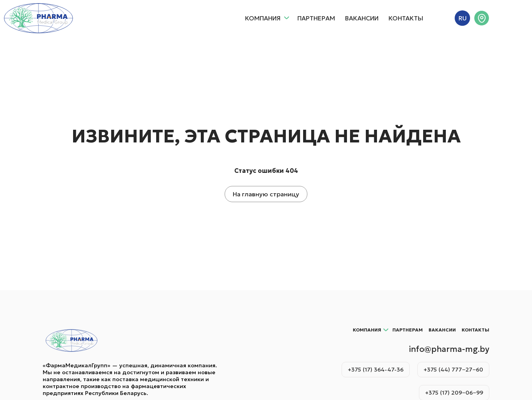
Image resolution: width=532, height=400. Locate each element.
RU (463, 18)
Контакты (406, 18)
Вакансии (362, 18)
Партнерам (316, 18)
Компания (267, 18)
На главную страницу (266, 194)
